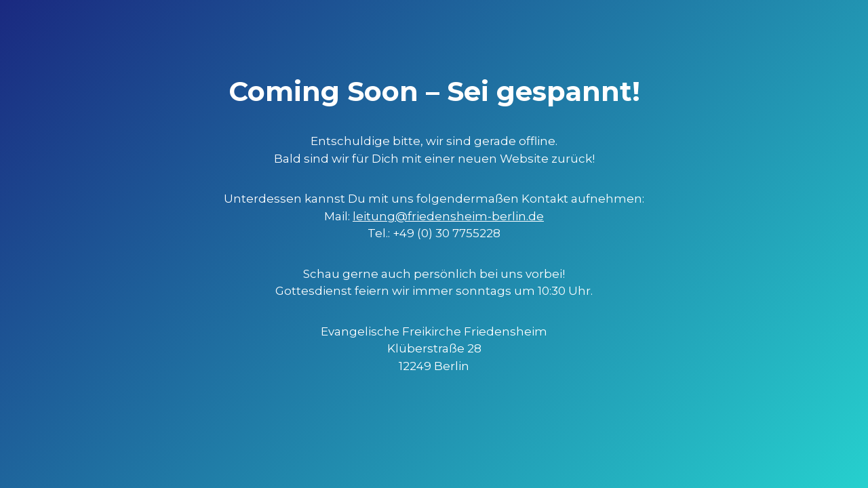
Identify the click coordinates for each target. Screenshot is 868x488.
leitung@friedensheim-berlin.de (448, 216)
